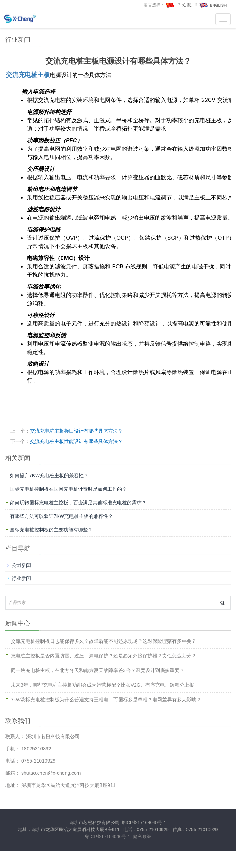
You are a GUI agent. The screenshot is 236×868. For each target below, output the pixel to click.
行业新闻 (21, 578)
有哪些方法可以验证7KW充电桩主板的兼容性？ (61, 516)
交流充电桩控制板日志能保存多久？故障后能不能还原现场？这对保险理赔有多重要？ (104, 641)
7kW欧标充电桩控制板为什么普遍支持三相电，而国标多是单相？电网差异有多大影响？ (106, 700)
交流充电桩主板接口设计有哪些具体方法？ (76, 431)
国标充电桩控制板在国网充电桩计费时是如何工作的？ (68, 489)
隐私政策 (142, 837)
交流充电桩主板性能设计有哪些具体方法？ (76, 441)
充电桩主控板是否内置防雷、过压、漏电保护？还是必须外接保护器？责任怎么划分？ (104, 656)
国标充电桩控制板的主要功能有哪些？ (51, 530)
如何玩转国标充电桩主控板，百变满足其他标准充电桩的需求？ (78, 503)
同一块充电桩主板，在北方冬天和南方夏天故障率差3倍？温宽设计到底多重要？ (98, 670)
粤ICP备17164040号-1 (144, 823)
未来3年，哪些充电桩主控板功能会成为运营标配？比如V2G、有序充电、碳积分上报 (102, 685)
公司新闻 (21, 565)
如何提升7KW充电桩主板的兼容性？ (49, 475)
